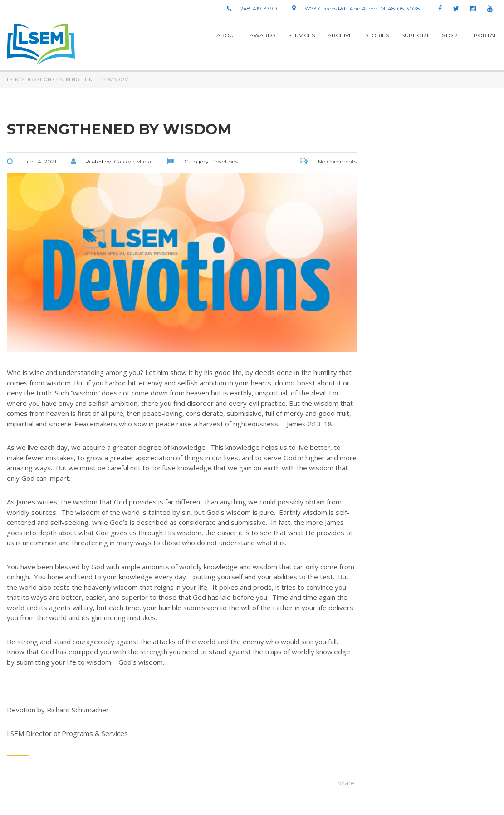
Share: (347, 783)
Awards (262, 35)
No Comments (328, 161)
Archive (340, 35)
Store (451, 35)
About (227, 35)
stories (377, 35)
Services (301, 35)
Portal (485, 35)
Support (415, 35)
